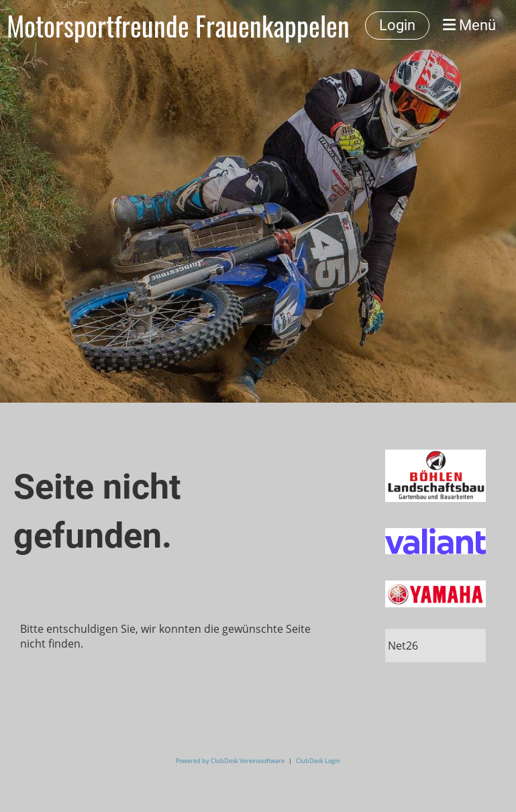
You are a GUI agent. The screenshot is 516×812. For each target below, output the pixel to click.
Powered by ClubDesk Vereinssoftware (230, 761)
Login (397, 25)
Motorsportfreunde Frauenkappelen (178, 26)
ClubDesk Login (318, 761)
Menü (469, 25)
